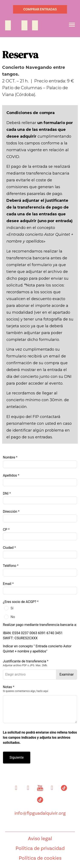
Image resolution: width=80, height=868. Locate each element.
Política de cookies (40, 858)
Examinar (67, 674)
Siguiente (17, 757)
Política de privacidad (40, 848)
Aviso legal (40, 838)
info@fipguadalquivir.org (40, 813)
